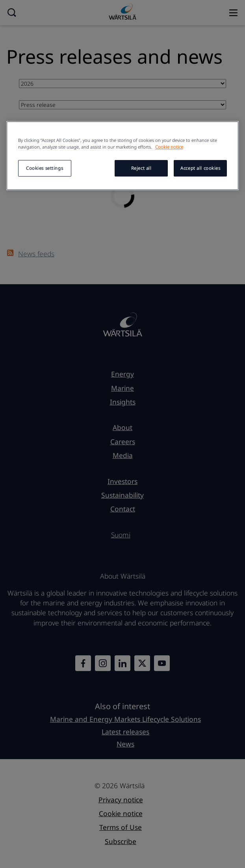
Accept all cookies (200, 168)
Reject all (141, 168)
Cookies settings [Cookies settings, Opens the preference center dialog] (45, 168)
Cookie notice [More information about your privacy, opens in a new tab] (169, 147)
